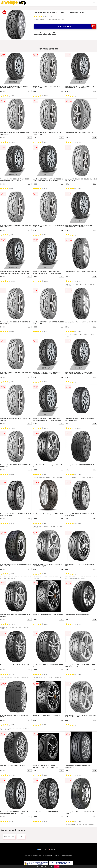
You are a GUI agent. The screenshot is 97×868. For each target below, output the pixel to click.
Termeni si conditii (31, 856)
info (29, 91)
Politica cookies (66, 856)
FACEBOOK (42, 850)
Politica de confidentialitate (49, 856)
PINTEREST (54, 850)
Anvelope (21, 837)
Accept (57, 866)
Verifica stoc (77, 26)
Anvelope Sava (9, 837)
